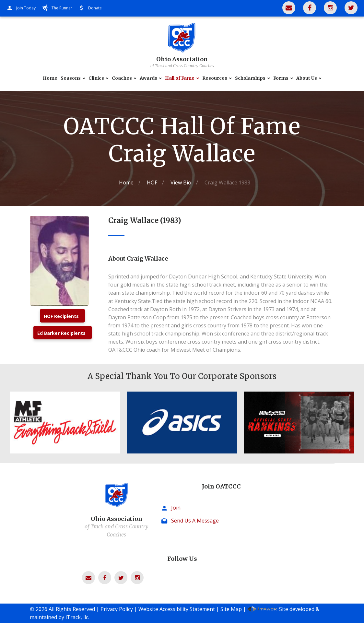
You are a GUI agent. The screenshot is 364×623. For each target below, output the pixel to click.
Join (176, 508)
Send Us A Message (195, 521)
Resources (215, 78)
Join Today (26, 8)
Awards (148, 78)
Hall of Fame (180, 78)
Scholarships (250, 78)
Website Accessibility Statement (177, 609)
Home (50, 78)
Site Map (231, 609)
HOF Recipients (61, 316)
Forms (281, 78)
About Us (307, 78)
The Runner (62, 8)
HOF (152, 182)
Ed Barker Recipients (61, 333)
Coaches (122, 78)
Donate (95, 8)
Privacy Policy (117, 609)
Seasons (71, 78)
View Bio (181, 182)
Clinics (96, 78)
